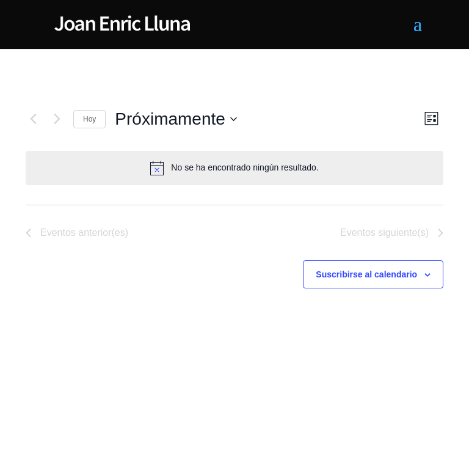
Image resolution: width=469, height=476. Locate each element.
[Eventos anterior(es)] (33, 119)
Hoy (89, 119)
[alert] (234, 168)
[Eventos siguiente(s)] (57, 119)
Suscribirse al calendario (366, 274)
